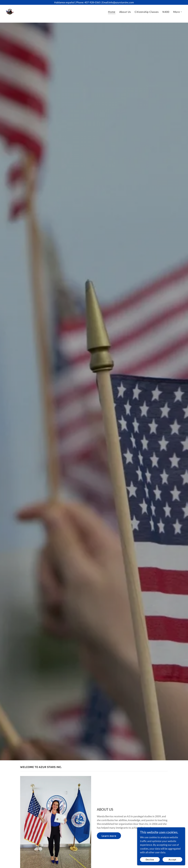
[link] (12, 13)
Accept (172, 859)
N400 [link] (166, 14)
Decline (150, 859)
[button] (178, 14)
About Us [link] (125, 14)
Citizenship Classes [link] (147, 14)
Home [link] (112, 14)
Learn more (109, 836)
